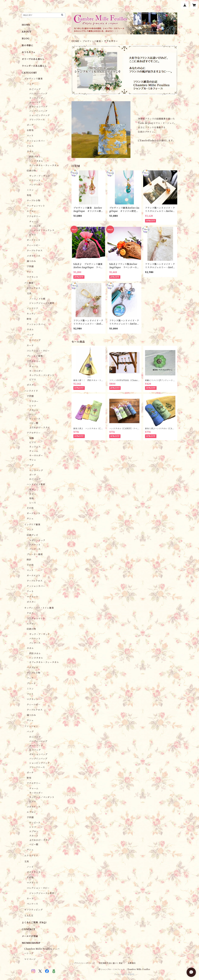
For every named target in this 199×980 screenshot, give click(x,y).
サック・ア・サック (40, 176)
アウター (34, 401)
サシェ (30, 272)
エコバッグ (35, 102)
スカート (34, 410)
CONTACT (29, 929)
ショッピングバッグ (39, 115)
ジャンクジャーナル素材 (42, 303)
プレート (31, 683)
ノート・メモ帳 (37, 299)
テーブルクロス (35, 251)
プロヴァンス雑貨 (92, 41)
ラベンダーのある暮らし (34, 66)
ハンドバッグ (36, 470)
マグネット (32, 277)
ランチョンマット (36, 206)
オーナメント (34, 240)
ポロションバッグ (38, 107)
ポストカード (34, 872)
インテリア (32, 308)
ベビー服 (34, 423)
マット (30, 136)
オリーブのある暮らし (33, 59)
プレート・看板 (35, 554)
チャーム (34, 222)
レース (33, 503)
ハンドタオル (36, 161)
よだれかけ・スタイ (40, 428)
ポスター (31, 385)
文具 (29, 294)
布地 (29, 195)
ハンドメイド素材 (36, 484)
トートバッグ (36, 98)
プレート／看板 (35, 356)
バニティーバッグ (38, 94)
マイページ (30, 959)
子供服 (30, 266)
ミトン (30, 190)
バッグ (30, 84)
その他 (30, 508)
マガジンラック (37, 540)
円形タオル (35, 157)
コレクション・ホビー (38, 351)
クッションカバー (36, 141)
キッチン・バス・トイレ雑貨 (39, 608)
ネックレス (35, 447)
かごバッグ (35, 89)
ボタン (33, 490)
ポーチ (30, 125)
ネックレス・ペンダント (42, 375)
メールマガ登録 (30, 936)
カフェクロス (34, 288)
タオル (30, 151)
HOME (75, 41)
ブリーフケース (37, 120)
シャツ (33, 406)
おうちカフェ (29, 52)
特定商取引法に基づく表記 (111, 963)
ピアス (33, 235)
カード (30, 345)
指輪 (32, 438)
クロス (30, 146)
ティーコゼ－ (34, 245)
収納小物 (31, 171)
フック (30, 530)
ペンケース (32, 904)
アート (30, 591)
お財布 (30, 130)
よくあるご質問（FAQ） (35, 922)
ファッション (31, 726)
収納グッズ (32, 535)
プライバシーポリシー (84, 963)
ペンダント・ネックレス (42, 230)
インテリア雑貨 (32, 525)
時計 (29, 560)
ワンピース (35, 419)
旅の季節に (28, 45)
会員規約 (132, 963)
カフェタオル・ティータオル (44, 165)
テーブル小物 (34, 201)
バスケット (35, 180)
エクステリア (31, 856)
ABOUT (27, 32)
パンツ (33, 414)
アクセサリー (34, 216)
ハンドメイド (31, 391)
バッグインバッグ (38, 111)
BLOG (26, 39)
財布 (29, 319)
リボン (33, 494)
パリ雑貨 (29, 283)
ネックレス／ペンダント (42, 797)
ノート (30, 867)
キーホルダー (36, 371)
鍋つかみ (31, 261)
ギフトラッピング (33, 910)
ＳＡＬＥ (29, 916)
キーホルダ (35, 226)
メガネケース (34, 256)
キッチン (31, 314)
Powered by (124, 974)
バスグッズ (32, 668)
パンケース (35, 185)
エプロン (31, 211)
